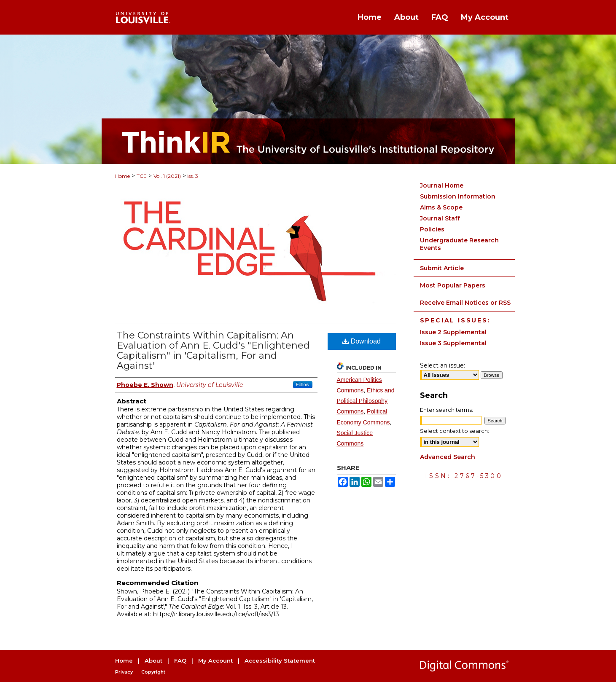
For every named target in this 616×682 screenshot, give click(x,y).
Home (122, 176)
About (153, 661)
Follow (303, 384)
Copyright (153, 672)
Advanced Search (448, 457)
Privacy (124, 672)
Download (362, 341)
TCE (142, 176)
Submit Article (442, 268)
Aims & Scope (441, 207)
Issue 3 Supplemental (453, 343)
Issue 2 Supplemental (453, 332)
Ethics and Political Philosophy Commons (366, 401)
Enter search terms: (447, 410)
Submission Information (458, 196)
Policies (432, 229)
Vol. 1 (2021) (167, 176)
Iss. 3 (192, 176)
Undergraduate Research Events (459, 244)
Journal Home (442, 185)
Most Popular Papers (453, 285)
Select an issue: (442, 365)
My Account (215, 661)
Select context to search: (455, 431)
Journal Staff (440, 218)
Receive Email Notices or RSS (465, 303)
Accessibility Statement (280, 661)
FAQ (180, 661)
